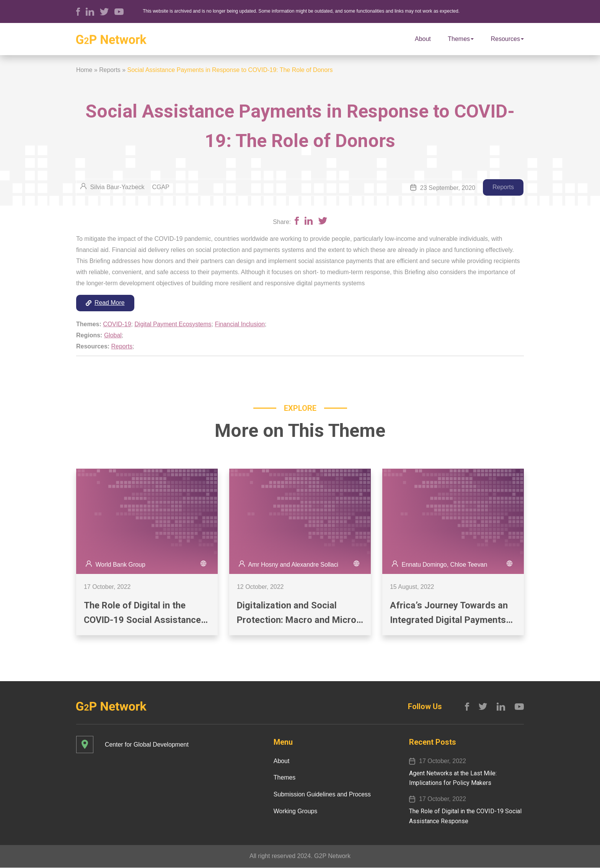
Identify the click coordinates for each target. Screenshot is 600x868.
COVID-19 (117, 324)
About (423, 39)
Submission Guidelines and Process (322, 795)
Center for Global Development (147, 745)
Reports (110, 70)
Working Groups (295, 812)
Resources (507, 39)
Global (113, 335)
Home (84, 70)
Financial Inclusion (241, 324)
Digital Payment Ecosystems (174, 324)
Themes (461, 39)
